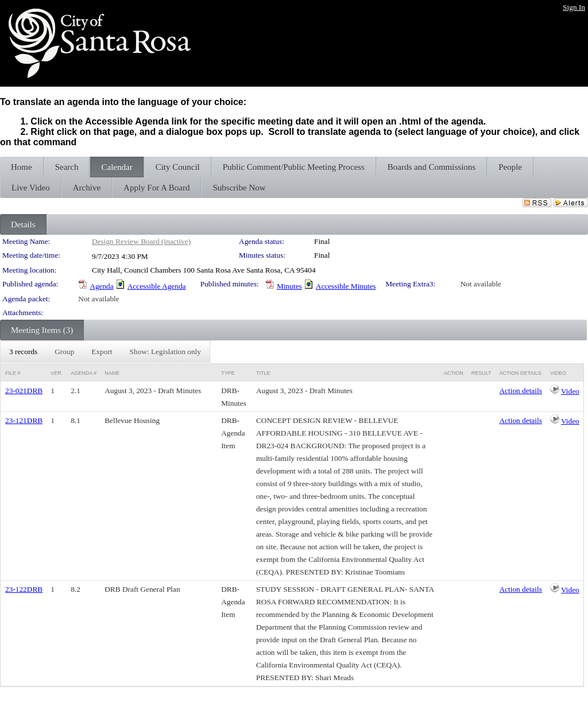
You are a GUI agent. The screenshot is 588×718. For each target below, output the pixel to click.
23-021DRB (24, 391)
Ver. (57, 373)
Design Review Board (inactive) (141, 241)
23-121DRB (24, 420)
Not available (480, 284)
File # (13, 373)
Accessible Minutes (346, 286)
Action (454, 373)
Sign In (574, 7)
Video (570, 391)
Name (112, 373)
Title (263, 373)
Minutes (289, 286)
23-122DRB (24, 589)
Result (481, 373)
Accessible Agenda (157, 286)
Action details (520, 391)
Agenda (101, 286)
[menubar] (105, 352)
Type (228, 373)
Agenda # (84, 373)
